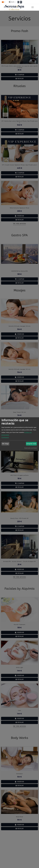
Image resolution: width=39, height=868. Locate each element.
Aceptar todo (31, 444)
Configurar (5, 437)
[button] (4, 2)
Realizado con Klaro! (31, 448)
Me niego (5, 444)
